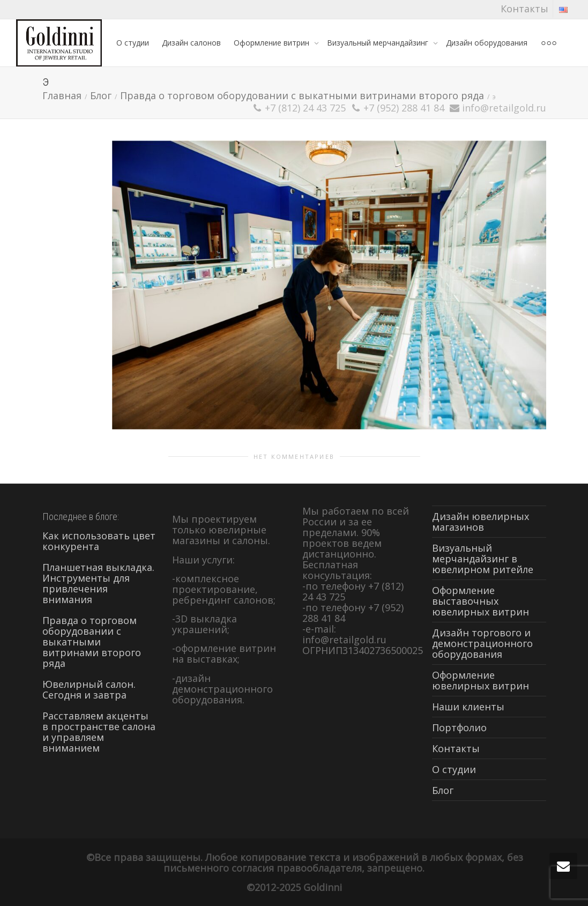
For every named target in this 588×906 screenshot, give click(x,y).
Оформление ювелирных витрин (481, 680)
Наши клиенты (468, 707)
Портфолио (459, 727)
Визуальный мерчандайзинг (379, 43)
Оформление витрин (273, 43)
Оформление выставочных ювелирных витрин (481, 601)
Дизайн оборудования (487, 43)
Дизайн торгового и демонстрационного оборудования (482, 643)
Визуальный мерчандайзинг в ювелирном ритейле (483, 559)
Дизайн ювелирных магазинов (481, 522)
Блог (443, 790)
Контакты (524, 9)
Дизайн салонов (191, 43)
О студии (133, 43)
